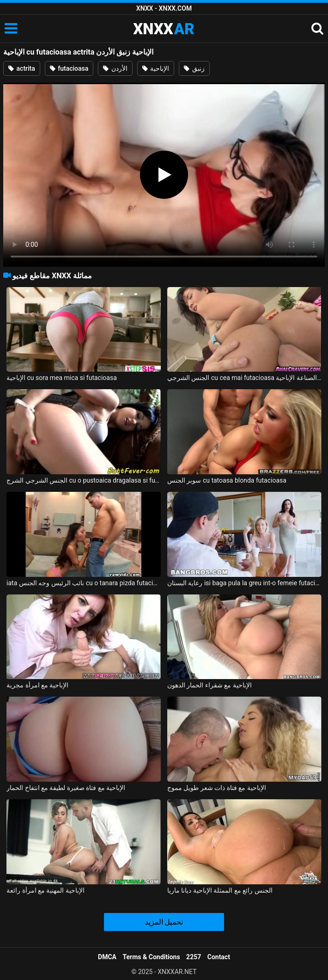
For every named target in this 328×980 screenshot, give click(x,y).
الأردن (115, 68)
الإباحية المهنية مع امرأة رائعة (46, 890)
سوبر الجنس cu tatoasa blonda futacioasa (227, 480)
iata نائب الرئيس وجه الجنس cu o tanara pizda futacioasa (84, 583)
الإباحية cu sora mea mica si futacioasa (62, 378)
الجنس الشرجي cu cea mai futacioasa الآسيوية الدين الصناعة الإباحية (244, 378)
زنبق (194, 68)
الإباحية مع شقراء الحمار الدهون (210, 685)
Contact (219, 957)
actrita (22, 68)
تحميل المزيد (164, 922)
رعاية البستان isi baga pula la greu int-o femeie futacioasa (244, 583)
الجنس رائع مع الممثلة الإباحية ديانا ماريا (220, 890)
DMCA (107, 957)
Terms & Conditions (152, 957)
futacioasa (69, 68)
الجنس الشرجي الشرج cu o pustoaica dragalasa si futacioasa (84, 480)
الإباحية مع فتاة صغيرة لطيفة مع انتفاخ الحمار (66, 788)
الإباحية (156, 68)
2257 (194, 957)
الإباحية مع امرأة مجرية (37, 685)
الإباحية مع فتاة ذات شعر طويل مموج (217, 788)
